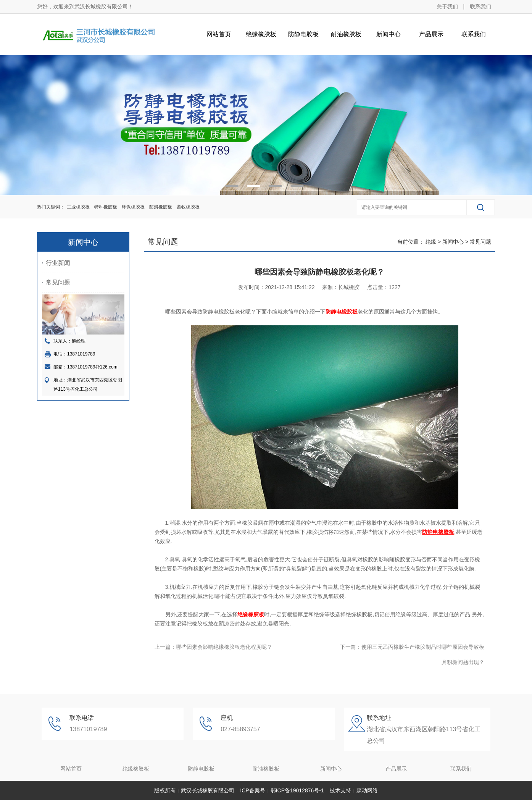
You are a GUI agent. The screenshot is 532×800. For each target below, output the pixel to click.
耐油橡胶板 (346, 34)
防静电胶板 (303, 34)
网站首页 (219, 34)
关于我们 (447, 6)
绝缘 (431, 242)
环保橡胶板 (133, 207)
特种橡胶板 (106, 207)
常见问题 (58, 282)
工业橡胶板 (78, 207)
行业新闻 (58, 263)
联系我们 (480, 6)
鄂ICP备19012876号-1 (297, 790)
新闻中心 (389, 34)
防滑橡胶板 (161, 207)
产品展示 (431, 34)
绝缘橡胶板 (261, 34)
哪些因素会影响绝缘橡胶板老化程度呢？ (224, 647)
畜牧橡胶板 (188, 207)
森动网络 (367, 790)
